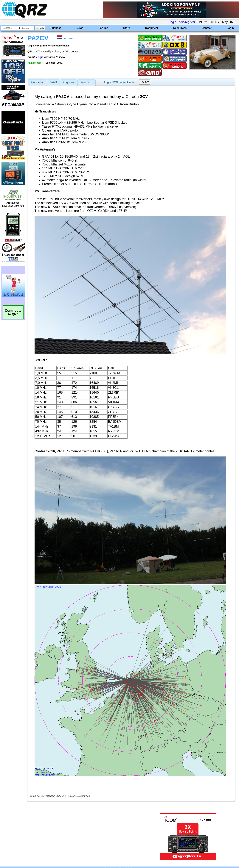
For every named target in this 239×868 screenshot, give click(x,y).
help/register (187, 22)
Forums (103, 28)
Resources (180, 28)
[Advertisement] (86, 829)
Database (55, 28)
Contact (207, 28)
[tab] (37, 82)
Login (230, 28)
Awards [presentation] (87, 82)
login (173, 22)
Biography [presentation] (37, 82)
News (80, 28)
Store (127, 28)
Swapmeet (152, 28)
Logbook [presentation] (69, 82)
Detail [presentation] (53, 82)
